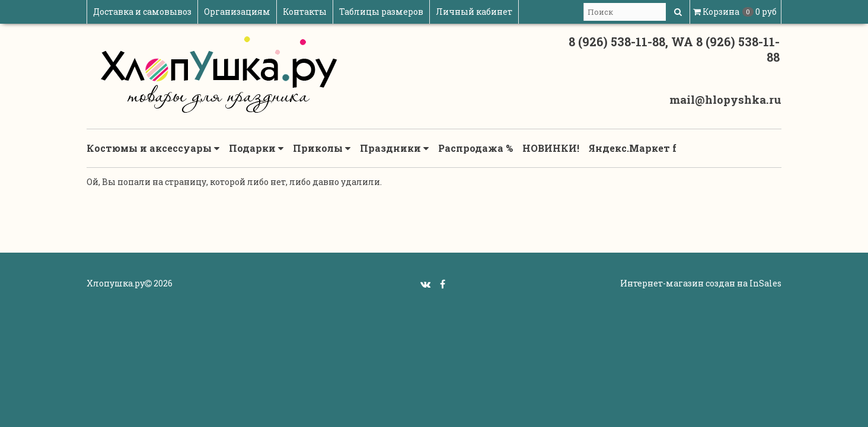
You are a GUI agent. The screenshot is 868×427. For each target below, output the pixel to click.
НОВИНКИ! (551, 148)
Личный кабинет (474, 12)
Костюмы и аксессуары (153, 148)
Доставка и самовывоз (142, 12)
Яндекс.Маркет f (633, 148)
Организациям (237, 12)
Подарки (256, 148)
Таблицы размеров (381, 12)
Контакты (305, 12)
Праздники (394, 148)
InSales (765, 283)
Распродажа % (476, 148)
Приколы (322, 148)
